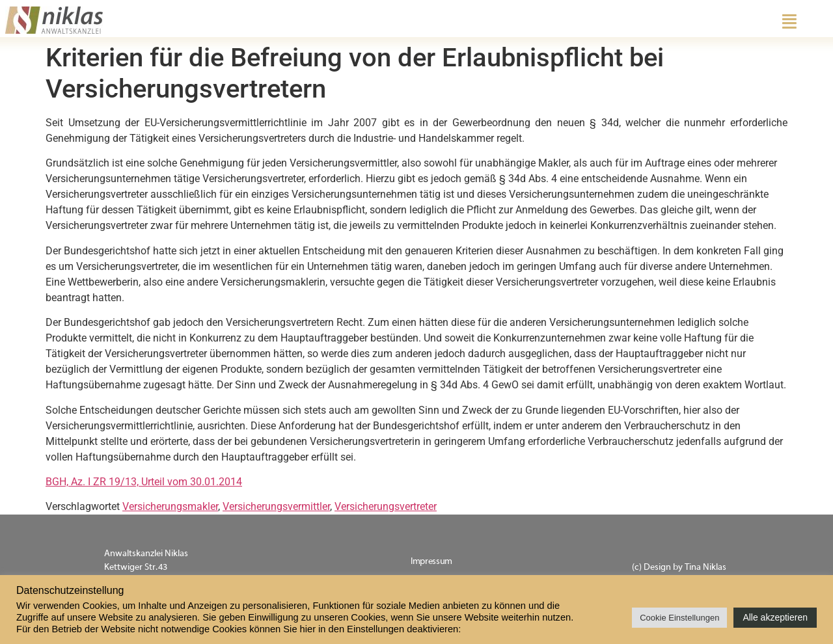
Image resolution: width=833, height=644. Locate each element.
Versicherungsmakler (170, 506)
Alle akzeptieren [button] (775, 617)
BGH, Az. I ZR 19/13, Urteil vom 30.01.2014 (144, 482)
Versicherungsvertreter (386, 506)
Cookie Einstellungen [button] (679, 618)
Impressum (431, 561)
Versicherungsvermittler (276, 506)
